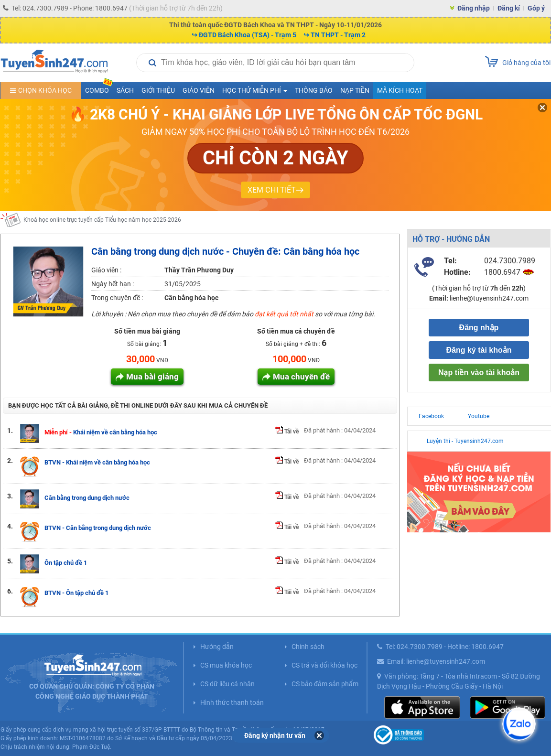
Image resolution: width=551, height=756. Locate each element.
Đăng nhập (474, 8)
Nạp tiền (355, 90)
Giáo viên (199, 90)
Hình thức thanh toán (232, 702)
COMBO (99, 88)
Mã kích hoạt (400, 90)
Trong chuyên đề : (117, 298)
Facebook (431, 416)
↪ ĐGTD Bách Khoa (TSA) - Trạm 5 (244, 35)
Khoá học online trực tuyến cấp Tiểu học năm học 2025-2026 (102, 223)
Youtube (479, 416)
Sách (125, 90)
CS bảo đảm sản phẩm (325, 684)
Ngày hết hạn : (113, 284)
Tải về (287, 432)
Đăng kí (509, 8)
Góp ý (536, 8)
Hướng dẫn (217, 647)
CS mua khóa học (226, 665)
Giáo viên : (106, 270)
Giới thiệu (158, 90)
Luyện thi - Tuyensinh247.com (465, 441)
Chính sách (308, 647)
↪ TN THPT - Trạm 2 (335, 35)
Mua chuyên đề (301, 377)
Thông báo (314, 90)
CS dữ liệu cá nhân (227, 684)
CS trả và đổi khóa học (324, 665)
